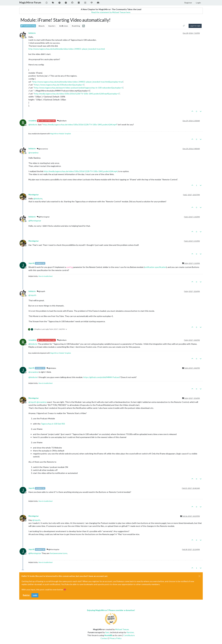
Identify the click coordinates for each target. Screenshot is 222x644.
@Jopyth (41, 291)
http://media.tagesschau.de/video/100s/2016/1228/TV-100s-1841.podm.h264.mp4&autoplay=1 (77, 94)
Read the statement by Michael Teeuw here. (111, 12)
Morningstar (34, 195)
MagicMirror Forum (30, 2)
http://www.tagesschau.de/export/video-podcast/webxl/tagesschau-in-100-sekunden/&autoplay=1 (79, 88)
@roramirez (42, 149)
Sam (107, 632)
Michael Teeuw (122, 629)
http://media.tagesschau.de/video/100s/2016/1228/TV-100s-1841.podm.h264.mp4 (80, 125)
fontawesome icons (59, 553)
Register (26, 595)
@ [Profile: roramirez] (33, 153)
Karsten (130, 632)
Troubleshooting (28, 26)
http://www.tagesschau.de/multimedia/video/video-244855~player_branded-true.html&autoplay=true (78, 82)
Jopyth (31, 263)
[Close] (199, 576)
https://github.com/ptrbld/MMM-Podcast (102, 377)
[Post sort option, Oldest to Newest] (184, 26)
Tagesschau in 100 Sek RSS (53, 424)
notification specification (155, 267)
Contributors (129, 635)
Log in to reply (195, 26)
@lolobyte (62, 121)
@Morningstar (43, 217)
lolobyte (32, 33)
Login (35, 595)
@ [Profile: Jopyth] (32, 295)
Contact (104, 638)
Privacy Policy (115, 638)
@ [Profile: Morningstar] (35, 221)
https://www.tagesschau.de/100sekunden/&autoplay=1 (59, 85)
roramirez (32, 121)
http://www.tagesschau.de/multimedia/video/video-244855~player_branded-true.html (67, 49)
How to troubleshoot (46, 276)
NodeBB (108, 635)
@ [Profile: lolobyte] (33, 125)
